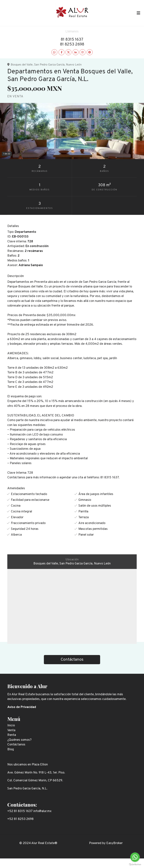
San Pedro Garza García (49, 65)
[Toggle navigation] (138, 13)
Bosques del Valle (22, 65)
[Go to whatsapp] (135, 857)
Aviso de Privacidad (22, 707)
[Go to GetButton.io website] (135, 864)
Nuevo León (74, 65)
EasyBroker (114, 843)
